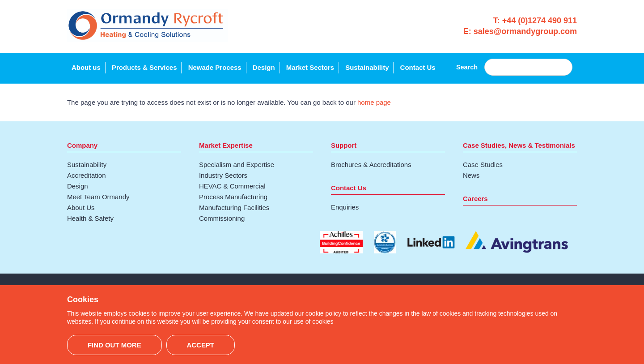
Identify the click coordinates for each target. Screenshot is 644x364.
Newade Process (215, 67)
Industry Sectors (223, 175)
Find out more (114, 345)
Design (264, 67)
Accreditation (87, 175)
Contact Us (418, 67)
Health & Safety (90, 218)
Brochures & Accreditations (371, 165)
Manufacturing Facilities (234, 208)
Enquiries (345, 207)
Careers (475, 199)
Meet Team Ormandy (98, 197)
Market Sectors (310, 67)
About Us (81, 208)
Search (467, 67)
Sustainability (367, 67)
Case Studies (483, 165)
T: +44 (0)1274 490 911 (535, 21)
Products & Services (144, 67)
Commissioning (222, 218)
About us (86, 67)
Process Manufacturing (233, 197)
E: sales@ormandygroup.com (520, 31)
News (471, 175)
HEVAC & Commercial (232, 186)
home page (374, 102)
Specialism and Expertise (237, 165)
